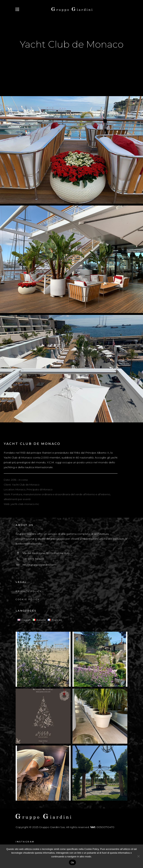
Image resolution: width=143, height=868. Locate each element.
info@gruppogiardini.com (39, 565)
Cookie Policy (28, 599)
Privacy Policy (29, 591)
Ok (72, 862)
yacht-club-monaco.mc (25, 504)
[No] (138, 856)
